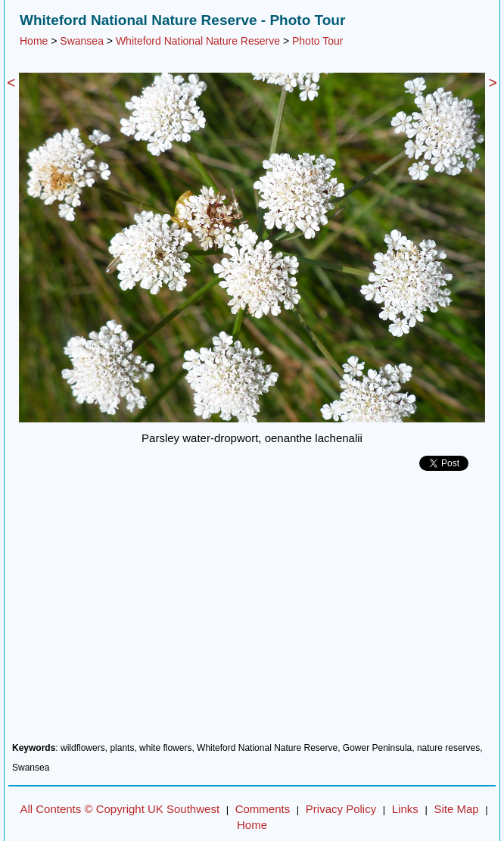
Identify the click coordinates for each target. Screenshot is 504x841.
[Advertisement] (252, 612)
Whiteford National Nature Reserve (198, 41)
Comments (263, 809)
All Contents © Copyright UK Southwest (120, 809)
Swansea (82, 41)
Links (405, 809)
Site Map (456, 809)
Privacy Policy (341, 809)
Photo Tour (317, 41)
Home (34, 41)
